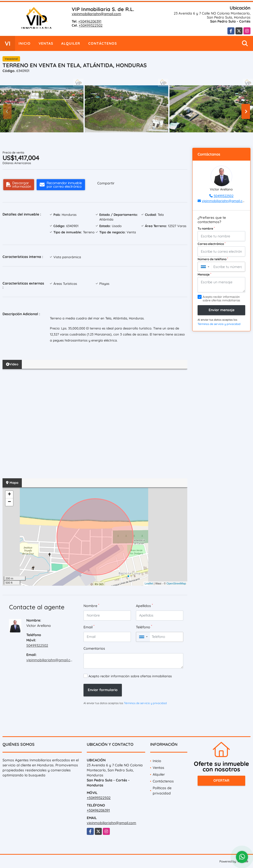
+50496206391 (90, 21)
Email (89, 627)
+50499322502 (91, 25)
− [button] (9, 502)
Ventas (46, 43)
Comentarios (94, 648)
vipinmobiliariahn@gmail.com (96, 14)
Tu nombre (206, 228)
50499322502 (37, 645)
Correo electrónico (212, 244)
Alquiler (71, 43)
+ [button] (9, 495)
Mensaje (204, 274)
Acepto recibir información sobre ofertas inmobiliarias (130, 676)
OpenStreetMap (176, 583)
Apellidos (144, 606)
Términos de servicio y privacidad (145, 703)
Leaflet (149, 583)
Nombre (91, 606)
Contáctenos (103, 43)
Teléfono (144, 627)
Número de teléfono (213, 259)
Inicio (25, 43)
